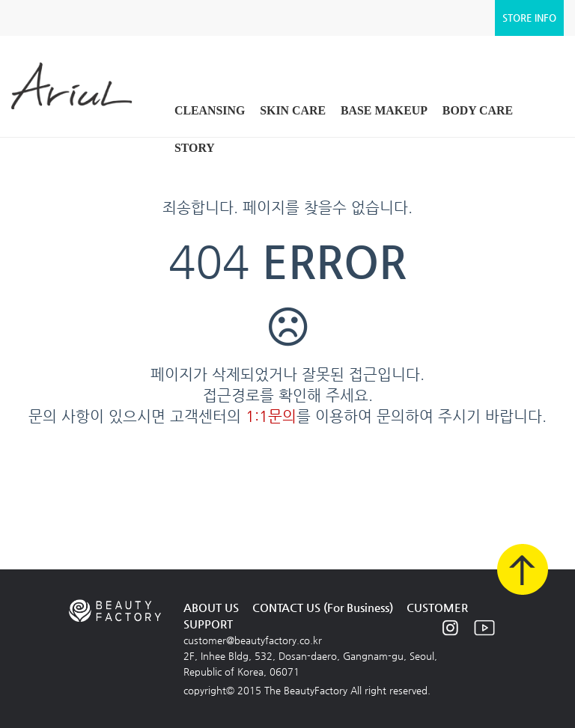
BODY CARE (478, 110)
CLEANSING (210, 110)
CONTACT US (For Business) (323, 607)
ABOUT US (211, 607)
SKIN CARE (293, 110)
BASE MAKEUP (384, 110)
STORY (195, 148)
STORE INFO (529, 18)
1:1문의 (271, 416)
